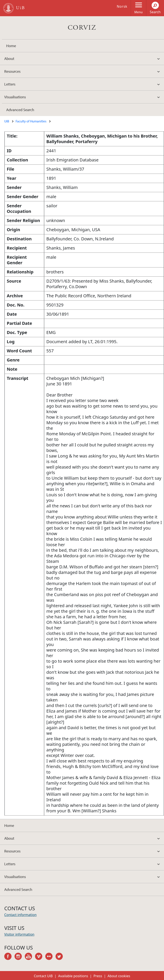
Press (98, 976)
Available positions (73, 976)
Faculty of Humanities (31, 121)
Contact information (20, 915)
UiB (7, 121)
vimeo (40, 957)
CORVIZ (82, 28)
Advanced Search (20, 110)
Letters (10, 84)
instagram (20, 957)
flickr (50, 957)
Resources (12, 71)
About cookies (119, 976)
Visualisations (15, 97)
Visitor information (19, 934)
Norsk (122, 6)
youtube (30, 957)
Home (11, 46)
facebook (9, 957)
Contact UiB (43, 976)
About (9, 59)
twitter (61, 957)
